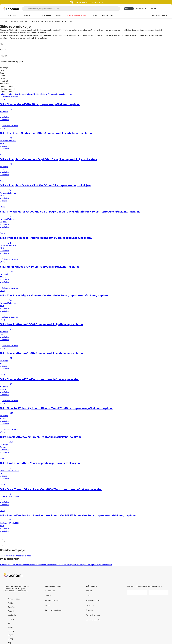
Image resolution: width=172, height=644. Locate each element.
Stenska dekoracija (36, 21)
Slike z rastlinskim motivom (22, 565)
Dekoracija (24, 21)
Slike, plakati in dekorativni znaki (56, 21)
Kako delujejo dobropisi (54, 610)
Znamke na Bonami (93, 600)
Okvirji (8, 556)
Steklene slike (106, 565)
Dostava (48, 596)
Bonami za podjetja (93, 620)
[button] (86, 123)
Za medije (90, 610)
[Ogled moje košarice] (167, 9)
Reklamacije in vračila (53, 600)
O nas (88, 596)
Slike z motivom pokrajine (64, 565)
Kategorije (14, 21)
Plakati (3, 556)
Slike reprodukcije (94, 565)
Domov (6, 21)
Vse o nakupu (50, 591)
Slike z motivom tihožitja (43, 565)
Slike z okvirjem (80, 565)
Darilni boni (90, 605)
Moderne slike (6, 565)
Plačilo (47, 605)
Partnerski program (93, 615)
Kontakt (89, 591)
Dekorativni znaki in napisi (21, 556)
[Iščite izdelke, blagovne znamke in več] (74, 9)
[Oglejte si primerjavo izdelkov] (161, 9)
